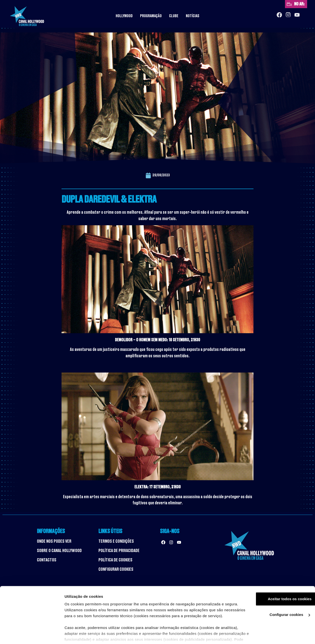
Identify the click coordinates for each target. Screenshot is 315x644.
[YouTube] (297, 15)
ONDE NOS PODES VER (54, 541)
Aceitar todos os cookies (274, 575)
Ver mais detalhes (80, 634)
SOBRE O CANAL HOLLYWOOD (59, 551)
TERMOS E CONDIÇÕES (116, 541)
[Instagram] (288, 15)
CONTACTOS (47, 560)
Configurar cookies (274, 591)
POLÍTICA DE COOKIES (115, 560)
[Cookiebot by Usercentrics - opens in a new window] (32, 634)
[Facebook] (279, 15)
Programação (151, 16)
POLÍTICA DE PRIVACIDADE (119, 551)
